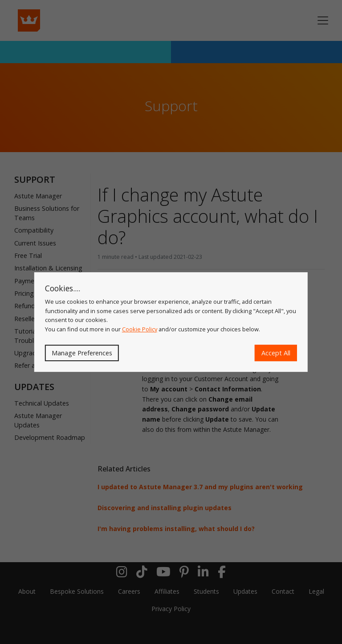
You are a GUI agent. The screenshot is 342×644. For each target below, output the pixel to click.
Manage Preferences (82, 353)
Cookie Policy (140, 329)
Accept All (276, 353)
